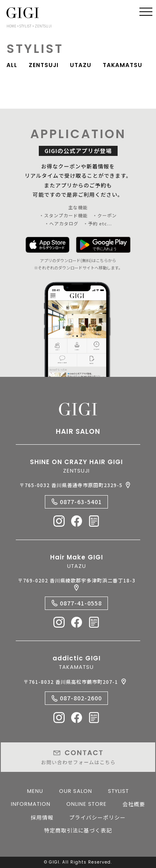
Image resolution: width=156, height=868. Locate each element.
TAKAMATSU (122, 65)
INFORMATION (31, 804)
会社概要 (134, 804)
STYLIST (118, 791)
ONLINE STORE (86, 804)
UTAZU (81, 65)
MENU (35, 791)
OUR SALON (76, 791)
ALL (12, 65)
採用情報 (42, 817)
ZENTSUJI (44, 65)
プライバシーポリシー (97, 817)
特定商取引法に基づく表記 (78, 830)
